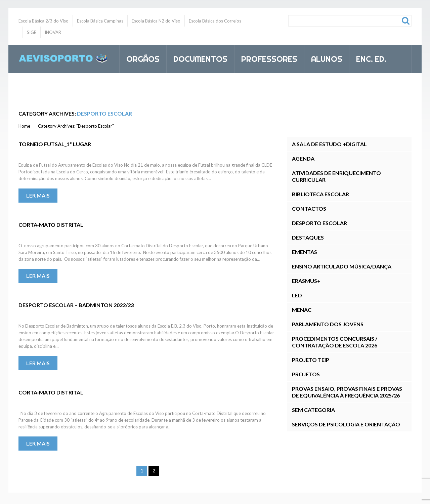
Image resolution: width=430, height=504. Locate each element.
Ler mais (38, 195)
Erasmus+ (306, 281)
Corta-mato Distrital (51, 225)
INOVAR (53, 32)
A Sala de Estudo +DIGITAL (329, 144)
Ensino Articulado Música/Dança (342, 266)
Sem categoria (313, 410)
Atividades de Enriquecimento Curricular (336, 176)
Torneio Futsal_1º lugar (55, 144)
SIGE (32, 32)
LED (297, 295)
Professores (266, 58)
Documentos (198, 58)
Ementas (305, 252)
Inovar (141, 88)
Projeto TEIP (311, 360)
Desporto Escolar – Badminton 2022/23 (76, 305)
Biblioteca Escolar (320, 194)
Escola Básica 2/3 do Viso (44, 21)
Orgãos (140, 58)
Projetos (306, 374)
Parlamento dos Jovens (328, 324)
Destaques (308, 237)
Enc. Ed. (368, 58)
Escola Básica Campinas (100, 21)
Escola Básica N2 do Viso (156, 21)
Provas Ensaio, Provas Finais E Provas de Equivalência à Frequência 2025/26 (347, 392)
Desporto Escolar (319, 223)
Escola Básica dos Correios (215, 21)
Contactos (309, 208)
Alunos (324, 58)
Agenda (303, 158)
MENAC (302, 310)
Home (24, 126)
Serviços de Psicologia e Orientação (346, 424)
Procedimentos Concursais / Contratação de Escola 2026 (335, 342)
